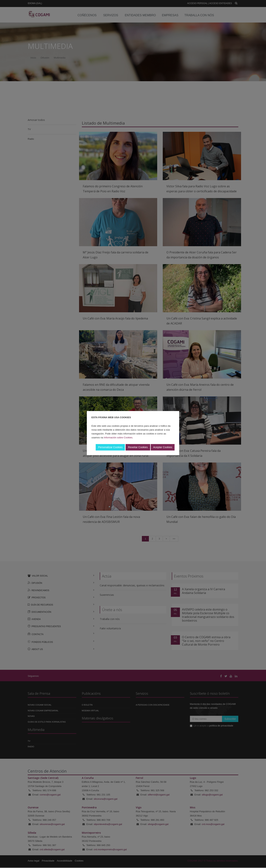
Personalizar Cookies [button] (110, 447)
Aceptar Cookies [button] (163, 447)
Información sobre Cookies (118, 438)
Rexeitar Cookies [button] (138, 447)
